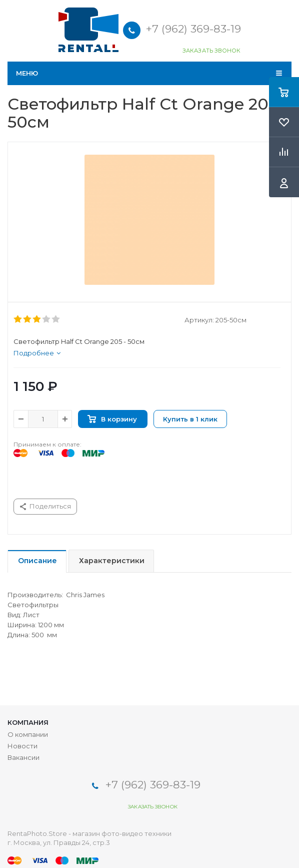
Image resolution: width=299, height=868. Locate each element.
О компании (28, 734)
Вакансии (23, 757)
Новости (22, 746)
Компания (28, 722)
